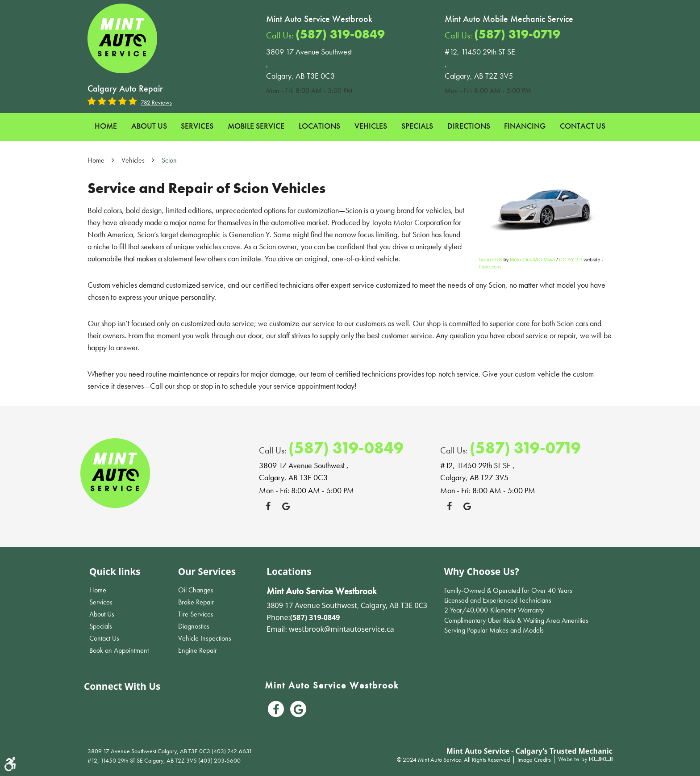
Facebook (268, 506)
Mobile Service (256, 126)
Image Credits (535, 759)
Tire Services (196, 614)
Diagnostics (194, 626)
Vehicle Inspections (205, 638)
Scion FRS (490, 260)
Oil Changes (196, 590)
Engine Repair (198, 650)
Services (197, 126)
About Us (149, 126)
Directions (469, 126)
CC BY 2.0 (571, 260)
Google (286, 506)
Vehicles (371, 126)
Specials (417, 126)
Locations (319, 126)
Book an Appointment (119, 650)
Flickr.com (490, 267)
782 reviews (156, 102)
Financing (525, 126)
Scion (169, 160)
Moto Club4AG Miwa (532, 260)
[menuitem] (106, 126)
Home (106, 126)
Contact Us (583, 126)
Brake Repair (196, 602)
